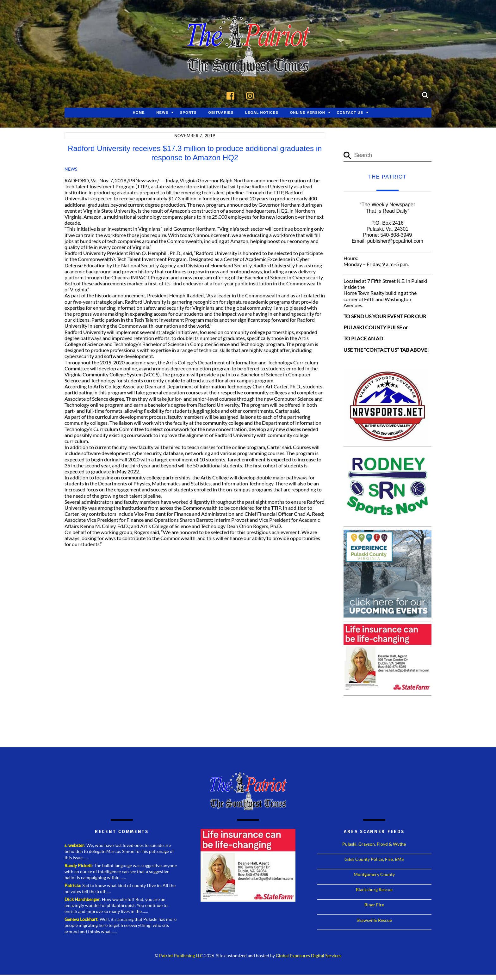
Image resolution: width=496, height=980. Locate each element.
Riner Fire (374, 905)
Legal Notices (262, 113)
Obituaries (221, 113)
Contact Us (350, 113)
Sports (188, 113)
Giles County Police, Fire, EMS (374, 859)
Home (139, 113)
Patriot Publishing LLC (181, 956)
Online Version (308, 113)
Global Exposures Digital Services (309, 956)
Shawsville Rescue (374, 920)
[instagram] (252, 95)
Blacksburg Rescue (374, 890)
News (162, 113)
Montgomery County (374, 875)
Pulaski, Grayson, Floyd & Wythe (374, 844)
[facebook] (232, 95)
